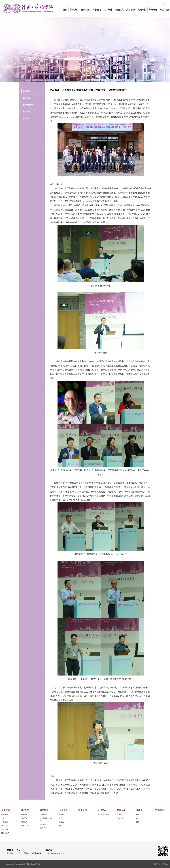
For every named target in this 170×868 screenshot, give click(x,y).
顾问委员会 (5, 833)
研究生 (61, 818)
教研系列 (24, 815)
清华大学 (10, 853)
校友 (61, 826)
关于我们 (74, 10)
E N (164, 3)
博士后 (61, 822)
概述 (138, 815)
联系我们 (164, 10)
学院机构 (5, 829)
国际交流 (119, 10)
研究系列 (24, 822)
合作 (138, 818)
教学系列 (24, 818)
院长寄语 (5, 815)
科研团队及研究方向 (46, 819)
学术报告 (43, 828)
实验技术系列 (25, 826)
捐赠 (138, 822)
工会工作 (120, 818)
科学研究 (97, 10)
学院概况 (5, 822)
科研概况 (43, 815)
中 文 (168, 3)
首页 (65, 10)
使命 (3, 818)
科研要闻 (43, 824)
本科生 (61, 815)
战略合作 (153, 10)
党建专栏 (142, 10)
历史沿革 (5, 826)
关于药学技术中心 (104, 815)
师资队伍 (85, 10)
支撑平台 (131, 10)
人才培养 (108, 10)
